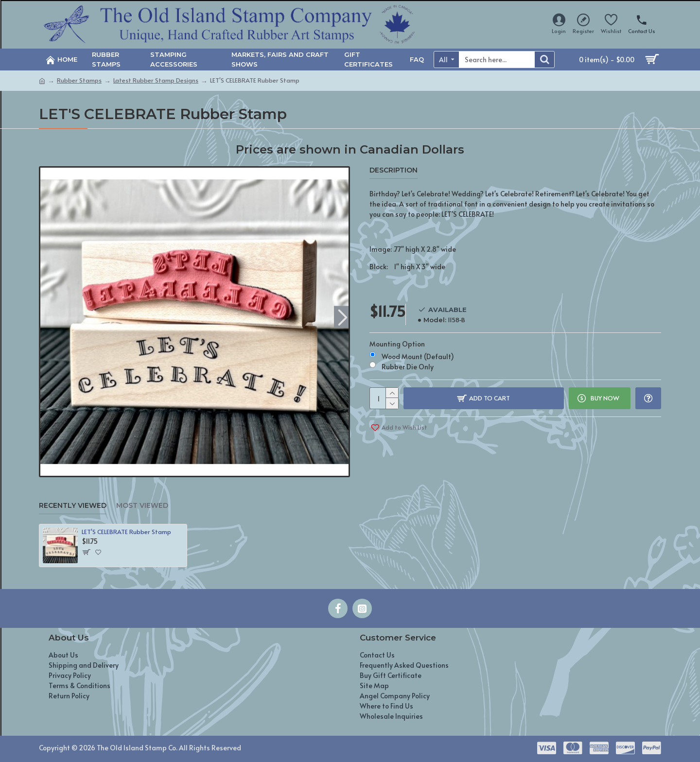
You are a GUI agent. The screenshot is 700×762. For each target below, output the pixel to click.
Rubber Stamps (79, 80)
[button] (342, 317)
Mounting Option (397, 344)
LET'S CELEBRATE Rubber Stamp (126, 532)
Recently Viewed (73, 506)
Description (394, 170)
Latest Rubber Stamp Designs (156, 80)
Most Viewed (142, 506)
